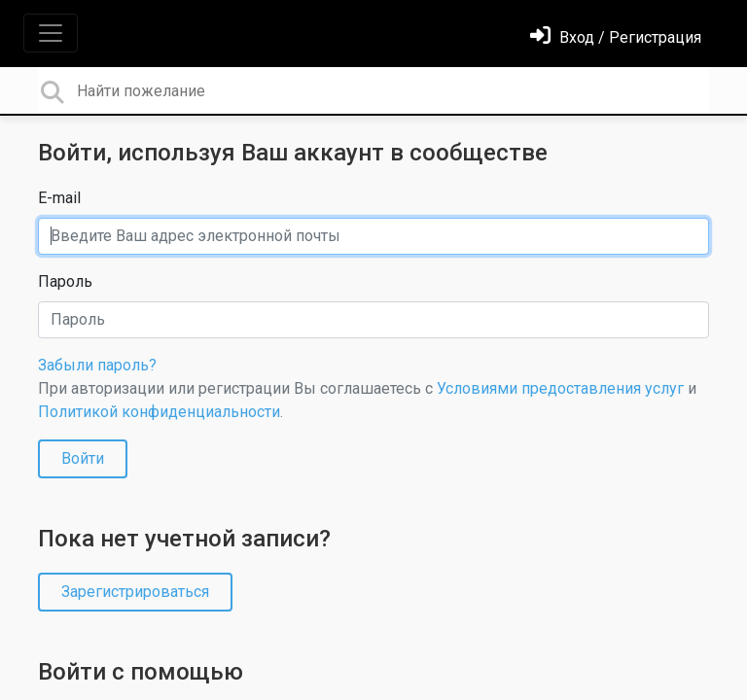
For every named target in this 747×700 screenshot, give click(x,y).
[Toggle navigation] (51, 33)
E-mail (59, 198)
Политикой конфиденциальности (159, 412)
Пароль (65, 281)
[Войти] (616, 37)
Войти (83, 458)
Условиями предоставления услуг (560, 388)
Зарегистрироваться (135, 592)
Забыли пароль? (97, 365)
